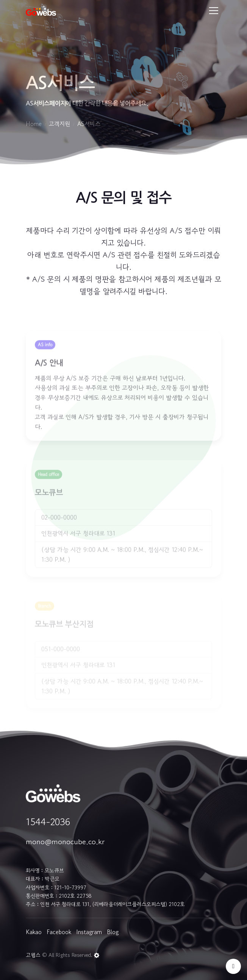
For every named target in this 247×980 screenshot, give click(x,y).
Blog (113, 932)
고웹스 (33, 955)
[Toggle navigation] (214, 11)
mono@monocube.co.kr (65, 842)
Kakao (34, 932)
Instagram (89, 932)
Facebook (59, 932)
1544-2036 (48, 822)
